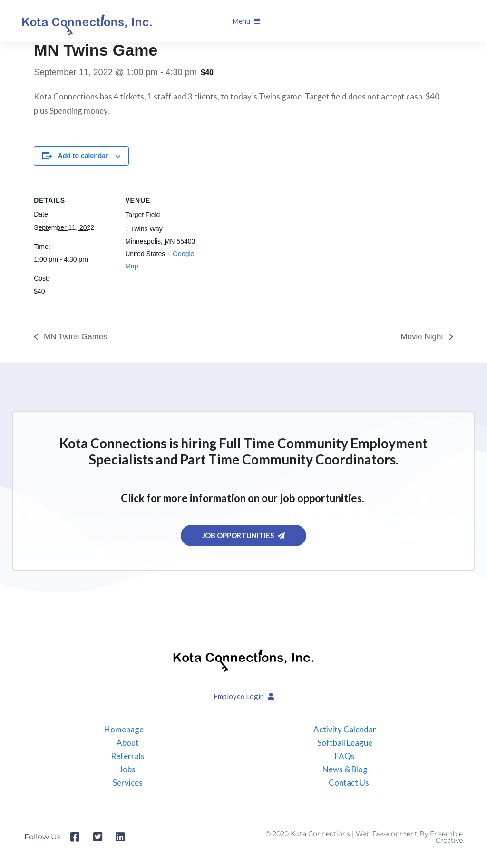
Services (128, 783)
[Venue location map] (267, 247)
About (128, 743)
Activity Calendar (345, 730)
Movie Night (423, 337)
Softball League (345, 743)
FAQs (345, 756)
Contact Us (349, 783)
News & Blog (345, 769)
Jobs (127, 769)
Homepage (124, 730)
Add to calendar (83, 156)
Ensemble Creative (446, 837)
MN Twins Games (74, 337)
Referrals (128, 756)
